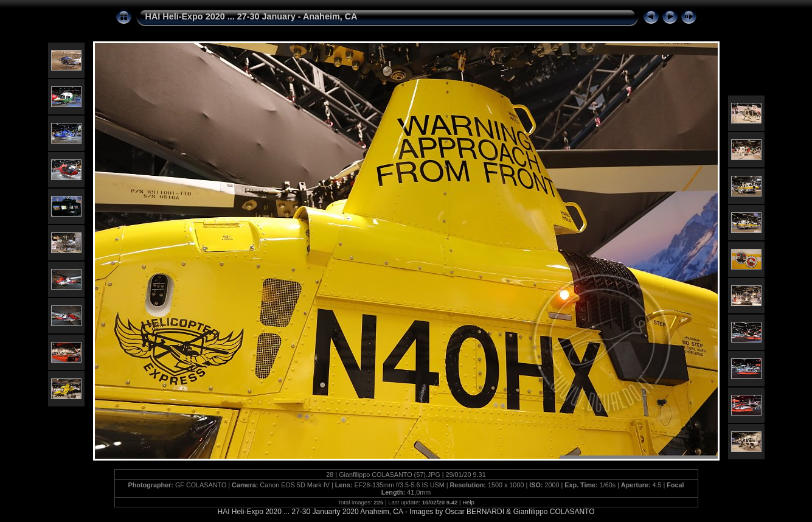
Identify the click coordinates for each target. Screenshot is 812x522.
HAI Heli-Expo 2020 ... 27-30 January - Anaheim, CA (252, 16)
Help (468, 502)
